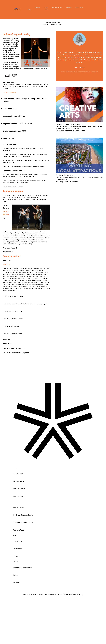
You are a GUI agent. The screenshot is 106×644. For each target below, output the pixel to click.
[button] (26, 248)
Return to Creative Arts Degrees (16, 353)
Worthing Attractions (64, 175)
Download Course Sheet (13, 187)
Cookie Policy (19, 496)
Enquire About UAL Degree (13, 348)
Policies (16, 583)
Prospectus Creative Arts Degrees (70, 124)
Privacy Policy (19, 489)
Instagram (18, 549)
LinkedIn (17, 556)
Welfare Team (19, 530)
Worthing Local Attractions (67, 182)
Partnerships (19, 481)
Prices (16, 575)
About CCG (18, 474)
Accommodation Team (23, 523)
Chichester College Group (73, 594)
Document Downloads (23, 568)
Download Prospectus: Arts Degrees (70, 131)
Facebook (18, 541)
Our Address (19, 508)
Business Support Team (23, 515)
